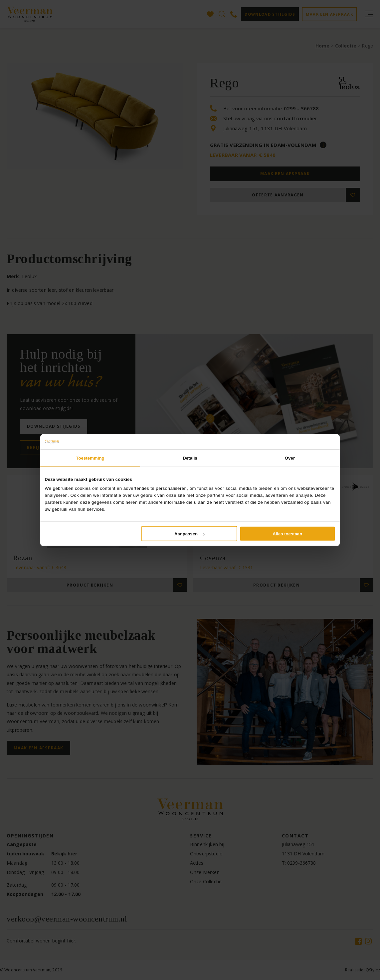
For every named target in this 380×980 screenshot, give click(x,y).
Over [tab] (290, 458)
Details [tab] (190, 458)
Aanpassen (190, 534)
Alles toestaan (287, 534)
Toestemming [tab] (90, 458)
